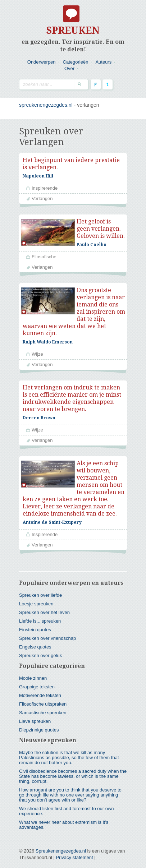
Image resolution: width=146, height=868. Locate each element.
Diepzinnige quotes (39, 723)
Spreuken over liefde (40, 588)
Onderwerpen (42, 62)
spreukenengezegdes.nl (46, 105)
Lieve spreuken (35, 714)
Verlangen (42, 198)
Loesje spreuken (36, 597)
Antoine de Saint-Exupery (52, 519)
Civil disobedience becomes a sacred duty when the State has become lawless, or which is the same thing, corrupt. (73, 769)
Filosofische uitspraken (43, 697)
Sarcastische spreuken (43, 705)
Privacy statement (74, 850)
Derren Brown (39, 414)
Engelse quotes (35, 640)
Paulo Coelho (92, 245)
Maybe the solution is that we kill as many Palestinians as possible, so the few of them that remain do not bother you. (69, 750)
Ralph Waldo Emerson (48, 342)
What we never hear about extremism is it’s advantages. (64, 818)
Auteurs (103, 62)
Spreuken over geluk (40, 648)
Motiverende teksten (40, 688)
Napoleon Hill (38, 176)
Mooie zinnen (33, 671)
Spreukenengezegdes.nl (61, 844)
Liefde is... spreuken (40, 614)
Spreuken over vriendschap (47, 631)
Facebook (96, 84)
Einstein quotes (35, 622)
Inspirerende (45, 188)
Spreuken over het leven (44, 605)
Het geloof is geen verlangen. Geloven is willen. (101, 229)
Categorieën (76, 62)
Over (69, 68)
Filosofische (44, 257)
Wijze (37, 354)
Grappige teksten (37, 680)
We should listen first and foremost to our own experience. (67, 804)
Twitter (108, 84)
